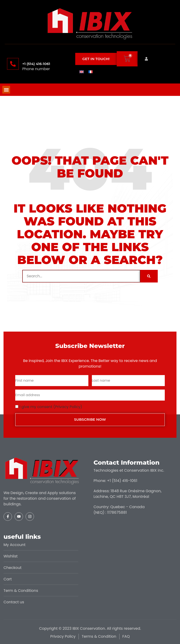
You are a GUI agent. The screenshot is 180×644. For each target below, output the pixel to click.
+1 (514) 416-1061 (36, 64)
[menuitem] (82, 71)
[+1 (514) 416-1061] (13, 64)
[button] (6, 90)
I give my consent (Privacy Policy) (51, 407)
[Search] (149, 276)
